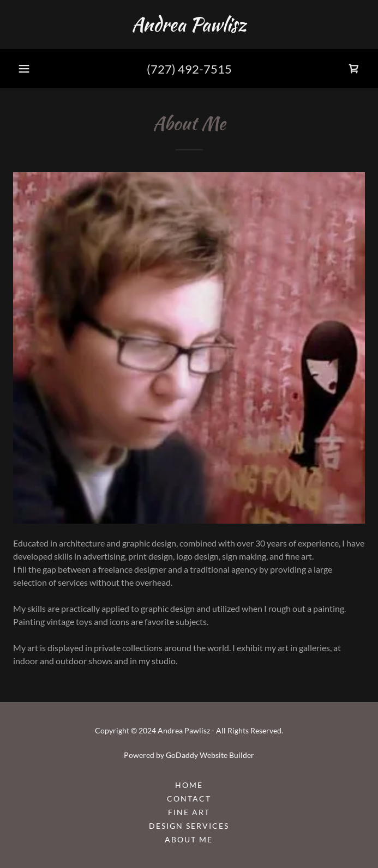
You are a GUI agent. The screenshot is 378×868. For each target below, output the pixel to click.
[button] (24, 69)
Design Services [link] (189, 826)
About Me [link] (189, 839)
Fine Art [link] (189, 812)
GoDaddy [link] (182, 755)
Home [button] (189, 785)
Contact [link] (189, 799)
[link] (189, 25)
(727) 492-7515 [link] (189, 69)
